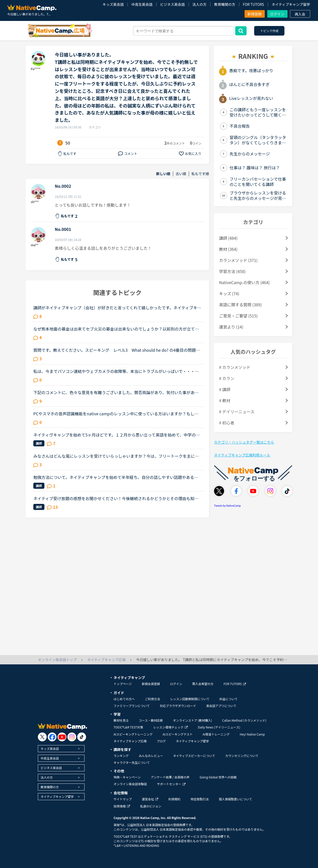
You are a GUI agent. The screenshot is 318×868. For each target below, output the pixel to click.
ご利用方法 (152, 699)
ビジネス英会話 (172, 4)
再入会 (300, 14)
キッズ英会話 (113, 4)
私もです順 (200, 174)
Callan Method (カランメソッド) (244, 720)
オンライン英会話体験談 (130, 784)
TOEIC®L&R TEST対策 (128, 727)
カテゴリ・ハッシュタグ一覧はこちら (244, 442)
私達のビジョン (151, 806)
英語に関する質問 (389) (240, 305)
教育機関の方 (225, 4)
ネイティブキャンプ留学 (291, 4)
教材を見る (121, 720)
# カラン (227, 378)
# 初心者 (227, 423)
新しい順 (163, 174)
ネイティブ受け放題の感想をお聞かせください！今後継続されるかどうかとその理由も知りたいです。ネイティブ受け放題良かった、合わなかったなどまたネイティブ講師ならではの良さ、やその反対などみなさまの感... (116, 498)
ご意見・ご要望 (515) (238, 316)
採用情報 (122, 806)
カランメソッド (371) (238, 260)
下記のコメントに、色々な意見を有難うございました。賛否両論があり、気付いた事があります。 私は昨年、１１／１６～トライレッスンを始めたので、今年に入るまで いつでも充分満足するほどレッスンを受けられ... (117, 392)
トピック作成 (269, 31)
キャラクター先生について (132, 762)
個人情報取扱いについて (235, 799)
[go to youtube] (62, 737)
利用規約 (174, 799)
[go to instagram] (72, 737)
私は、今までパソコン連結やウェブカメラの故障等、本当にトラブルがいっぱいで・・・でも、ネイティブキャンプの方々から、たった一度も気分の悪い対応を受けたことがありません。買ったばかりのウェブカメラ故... (116, 371)
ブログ (161, 741)
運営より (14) (231, 327)
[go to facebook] (52, 737)
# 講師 (225, 389)
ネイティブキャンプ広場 (130, 741)
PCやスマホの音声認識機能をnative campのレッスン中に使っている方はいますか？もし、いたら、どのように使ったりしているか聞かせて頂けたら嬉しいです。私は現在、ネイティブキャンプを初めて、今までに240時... (116, 414)
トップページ (123, 684)
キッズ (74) (229, 293)
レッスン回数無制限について (190, 699)
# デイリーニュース (237, 412)
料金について (229, 699)
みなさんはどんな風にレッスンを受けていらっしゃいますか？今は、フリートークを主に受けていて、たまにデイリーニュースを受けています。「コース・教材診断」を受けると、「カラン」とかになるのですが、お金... (116, 456)
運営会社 (150, 799)
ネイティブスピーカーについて (194, 756)
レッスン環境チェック (170, 727)
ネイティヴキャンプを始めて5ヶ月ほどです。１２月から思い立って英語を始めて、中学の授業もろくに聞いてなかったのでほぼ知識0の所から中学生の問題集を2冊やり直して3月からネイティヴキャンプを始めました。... (117, 435)
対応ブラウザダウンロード (178, 706)
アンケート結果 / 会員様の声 (170, 777)
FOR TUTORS (253, 4)
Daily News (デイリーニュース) (219, 727)
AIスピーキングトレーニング (133, 734)
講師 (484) (228, 238)
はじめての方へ (124, 699)
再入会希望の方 (203, 684)
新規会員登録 (151, 684)
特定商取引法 (200, 799)
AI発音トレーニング (216, 734)
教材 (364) (228, 249)
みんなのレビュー (151, 756)
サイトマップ (123, 799)
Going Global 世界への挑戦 (218, 777)
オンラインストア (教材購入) (192, 720)
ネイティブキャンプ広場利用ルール (242, 455)
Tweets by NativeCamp (227, 506)
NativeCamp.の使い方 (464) (244, 282)
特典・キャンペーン (127, 777)
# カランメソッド (235, 367)
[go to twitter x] (42, 737)
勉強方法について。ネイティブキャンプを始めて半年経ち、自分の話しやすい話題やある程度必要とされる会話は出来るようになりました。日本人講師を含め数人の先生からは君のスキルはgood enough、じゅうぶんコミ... (116, 477)
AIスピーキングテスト (177, 734)
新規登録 (255, 14)
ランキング (121, 756)
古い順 (181, 174)
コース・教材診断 (151, 720)
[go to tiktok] (82, 737)
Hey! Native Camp (252, 734)
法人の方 (199, 4)
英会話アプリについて (221, 706)
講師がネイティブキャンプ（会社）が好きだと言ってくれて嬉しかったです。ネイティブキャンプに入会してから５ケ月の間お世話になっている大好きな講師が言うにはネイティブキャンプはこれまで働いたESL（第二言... (117, 308)
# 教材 (225, 400)
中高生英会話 (142, 4)
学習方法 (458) (232, 271)
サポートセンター (171, 784)
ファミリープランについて (132, 706)
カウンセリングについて (242, 756)
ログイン (277, 14)
